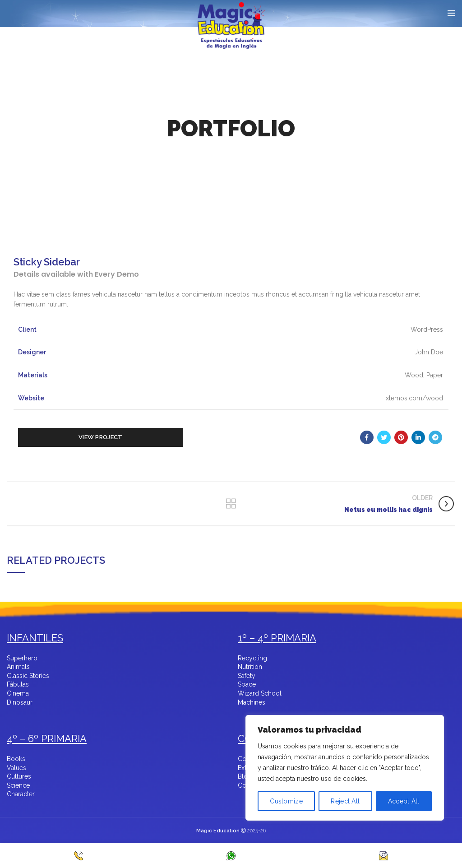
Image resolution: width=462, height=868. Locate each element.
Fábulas (18, 684)
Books (16, 759)
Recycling (252, 658)
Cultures (19, 776)
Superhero (22, 658)
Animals (18, 667)
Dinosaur (20, 702)
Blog (245, 776)
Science (18, 785)
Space (247, 684)
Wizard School (260, 693)
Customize (286, 801)
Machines (252, 702)
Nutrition (250, 667)
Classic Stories (28, 676)
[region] (345, 782)
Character (21, 794)
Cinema (18, 693)
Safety (247, 676)
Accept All (404, 801)
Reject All (345, 801)
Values (16, 768)
